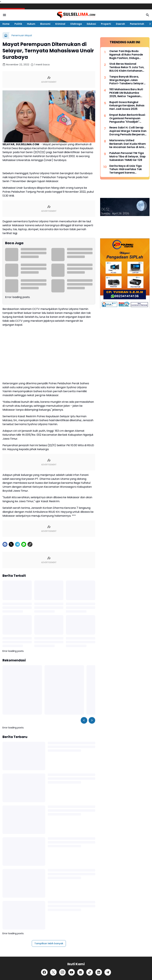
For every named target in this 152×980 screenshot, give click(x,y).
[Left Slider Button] (84, 761)
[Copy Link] (30, 585)
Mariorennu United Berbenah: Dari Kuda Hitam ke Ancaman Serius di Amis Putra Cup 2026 (128, 144)
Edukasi (91, 24)
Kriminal (60, 24)
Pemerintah (137, 24)
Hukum (31, 24)
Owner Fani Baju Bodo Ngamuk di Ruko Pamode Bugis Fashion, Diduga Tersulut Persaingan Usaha (127, 55)
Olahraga (76, 24)
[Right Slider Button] (149, 24)
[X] (11, 585)
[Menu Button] (4, 15)
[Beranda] (6, 35)
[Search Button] (148, 15)
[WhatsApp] (24, 585)
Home (6, 24)
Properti (106, 24)
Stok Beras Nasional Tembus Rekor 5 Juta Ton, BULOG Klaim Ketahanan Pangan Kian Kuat (127, 67)
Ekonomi (45, 24)
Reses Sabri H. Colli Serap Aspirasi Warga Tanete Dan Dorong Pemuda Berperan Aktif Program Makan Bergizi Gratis (128, 131)
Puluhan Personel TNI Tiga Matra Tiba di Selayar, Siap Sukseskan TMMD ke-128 (127, 157)
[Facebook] (5, 585)
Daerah (120, 24)
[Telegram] (17, 585)
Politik (18, 24)
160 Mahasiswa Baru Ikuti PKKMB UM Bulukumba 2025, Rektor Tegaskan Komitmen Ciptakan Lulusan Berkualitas (126, 93)
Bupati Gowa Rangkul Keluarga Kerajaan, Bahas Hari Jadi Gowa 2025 (127, 106)
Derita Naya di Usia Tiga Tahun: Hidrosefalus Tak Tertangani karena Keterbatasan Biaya (126, 169)
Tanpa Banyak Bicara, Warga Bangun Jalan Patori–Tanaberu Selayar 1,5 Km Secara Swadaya (126, 80)
